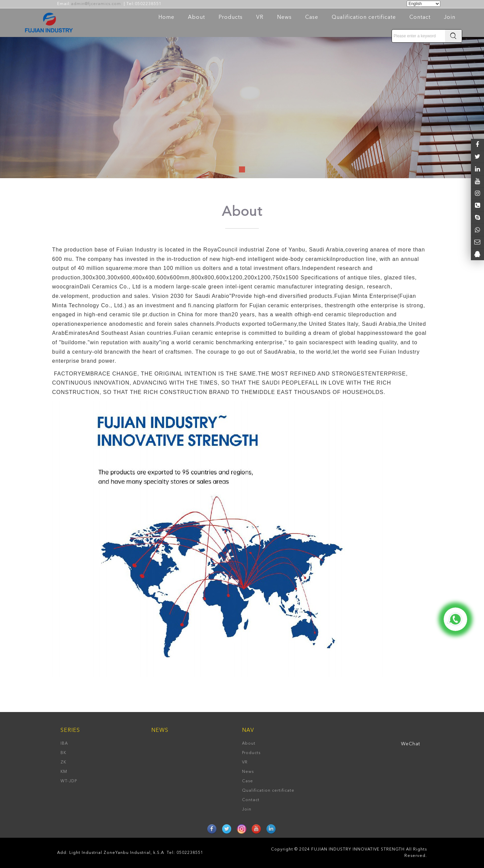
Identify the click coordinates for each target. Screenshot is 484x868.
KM (64, 772)
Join (450, 17)
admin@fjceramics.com (96, 4)
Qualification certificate (364, 17)
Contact (420, 17)
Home (166, 17)
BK (63, 753)
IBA (64, 744)
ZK (63, 762)
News (284, 17)
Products (231, 17)
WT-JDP (69, 781)
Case (312, 17)
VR (260, 17)
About (196, 17)
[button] (242, 169)
